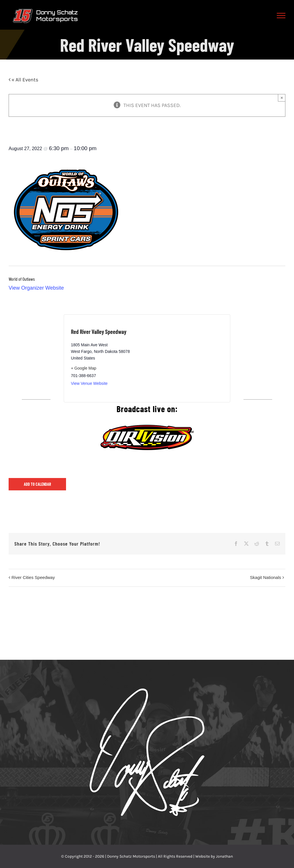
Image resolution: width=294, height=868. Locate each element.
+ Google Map (84, 368)
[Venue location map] (185, 358)
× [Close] (282, 98)
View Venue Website (89, 383)
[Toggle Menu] (281, 16)
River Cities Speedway (33, 577)
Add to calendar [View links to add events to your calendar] (37, 484)
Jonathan (224, 856)
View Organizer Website (36, 288)
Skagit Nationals (266, 577)
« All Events (24, 80)
